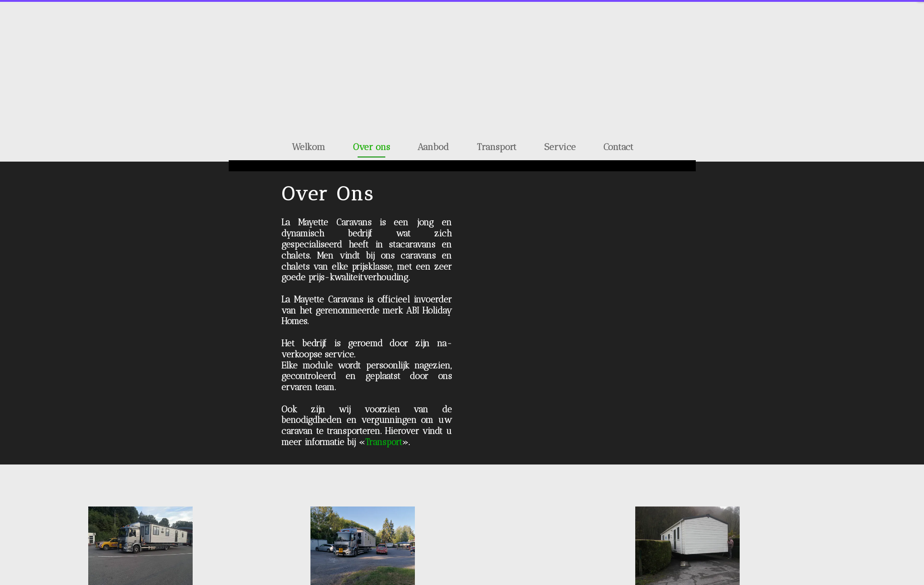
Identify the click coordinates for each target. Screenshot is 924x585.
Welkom (309, 147)
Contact (618, 147)
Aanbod (433, 147)
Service (560, 147)
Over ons (371, 147)
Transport (497, 147)
